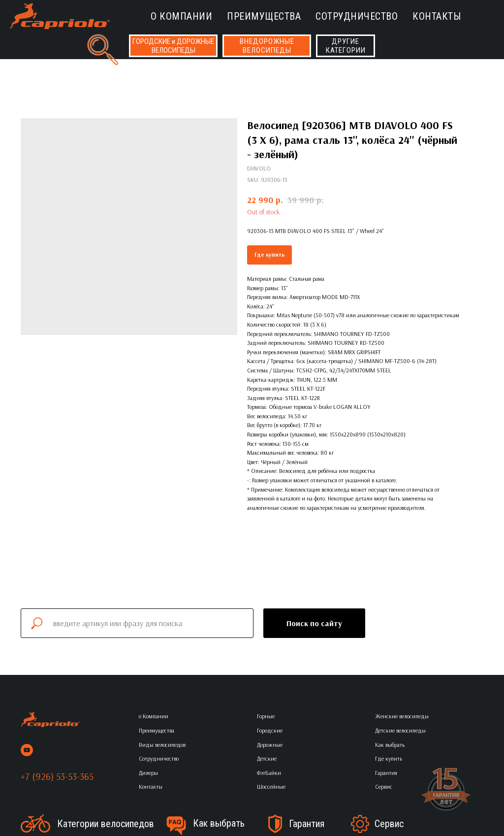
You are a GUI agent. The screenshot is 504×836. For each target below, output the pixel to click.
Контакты (437, 16)
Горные (266, 716)
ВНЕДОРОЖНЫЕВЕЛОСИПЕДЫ (267, 46)
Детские (267, 758)
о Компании (181, 16)
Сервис (389, 824)
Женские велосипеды (402, 716)
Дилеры (148, 773)
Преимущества (264, 16)
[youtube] (27, 750)
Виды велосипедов (162, 745)
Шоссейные (271, 786)
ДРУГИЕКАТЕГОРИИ (346, 46)
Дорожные (270, 745)
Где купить (269, 254)
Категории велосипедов (106, 824)
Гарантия (307, 824)
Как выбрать (219, 823)
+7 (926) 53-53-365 (57, 776)
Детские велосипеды (400, 730)
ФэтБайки (269, 773)
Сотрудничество (357, 16)
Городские (270, 730)
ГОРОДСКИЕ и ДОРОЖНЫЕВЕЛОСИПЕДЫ (173, 46)
